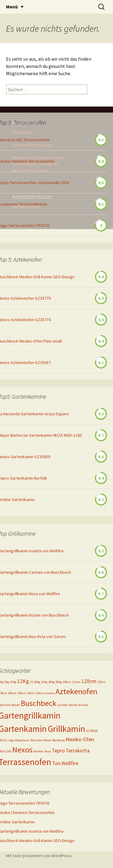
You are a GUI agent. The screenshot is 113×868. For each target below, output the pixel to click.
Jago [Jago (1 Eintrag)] (11, 740)
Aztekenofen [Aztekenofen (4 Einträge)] (76, 691)
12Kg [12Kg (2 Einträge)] (23, 681)
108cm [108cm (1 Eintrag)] (67, 682)
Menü (12, 7)
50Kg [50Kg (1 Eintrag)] (59, 682)
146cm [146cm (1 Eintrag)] (21, 693)
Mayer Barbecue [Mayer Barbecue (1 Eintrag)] (54, 740)
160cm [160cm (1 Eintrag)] (40, 693)
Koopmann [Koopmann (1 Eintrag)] (22, 740)
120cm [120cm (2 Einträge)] (89, 681)
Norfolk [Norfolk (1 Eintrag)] (38, 751)
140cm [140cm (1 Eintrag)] (12, 693)
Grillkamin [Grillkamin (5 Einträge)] (66, 729)
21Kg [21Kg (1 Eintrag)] (44, 682)
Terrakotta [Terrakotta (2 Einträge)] (78, 751)
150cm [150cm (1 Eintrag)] (31, 693)
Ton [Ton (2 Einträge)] (56, 763)
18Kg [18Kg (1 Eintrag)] (37, 682)
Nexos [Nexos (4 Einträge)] (22, 750)
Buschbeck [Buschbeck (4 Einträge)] (39, 703)
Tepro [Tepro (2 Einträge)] (58, 751)
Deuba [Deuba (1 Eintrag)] (73, 705)
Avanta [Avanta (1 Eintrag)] (50, 693)
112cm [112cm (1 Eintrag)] (76, 682)
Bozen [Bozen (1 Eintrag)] (16, 705)
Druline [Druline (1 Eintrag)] (83, 705)
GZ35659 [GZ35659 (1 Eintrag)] (92, 731)
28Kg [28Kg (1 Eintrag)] (51, 682)
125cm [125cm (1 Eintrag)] (101, 682)
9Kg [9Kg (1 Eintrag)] (7, 682)
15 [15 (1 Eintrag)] (31, 682)
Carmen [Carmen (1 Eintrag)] (63, 705)
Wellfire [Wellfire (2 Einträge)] (70, 763)
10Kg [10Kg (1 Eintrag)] (13, 682)
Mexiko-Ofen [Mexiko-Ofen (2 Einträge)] (80, 739)
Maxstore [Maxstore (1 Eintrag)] (37, 740)
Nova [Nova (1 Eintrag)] (48, 751)
